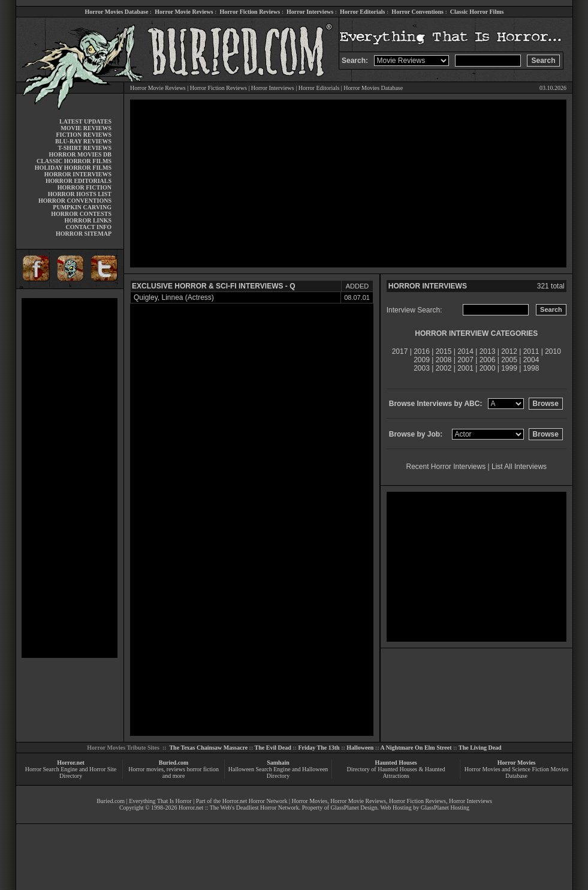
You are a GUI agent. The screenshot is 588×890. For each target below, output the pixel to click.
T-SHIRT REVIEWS (85, 148)
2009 (422, 360)
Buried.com (174, 763)
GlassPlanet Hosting (445, 808)
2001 (465, 368)
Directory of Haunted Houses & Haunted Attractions (396, 772)
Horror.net (71, 763)
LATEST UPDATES (85, 121)
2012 (509, 351)
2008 (444, 360)
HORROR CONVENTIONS (75, 201)
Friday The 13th (319, 748)
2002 (444, 368)
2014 (465, 351)
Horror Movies (517, 763)
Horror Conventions (417, 12)
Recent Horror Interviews (446, 467)
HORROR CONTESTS (81, 214)
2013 (488, 351)
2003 (422, 368)
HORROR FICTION (85, 187)
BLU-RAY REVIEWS (83, 141)
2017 (400, 351)
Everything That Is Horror (160, 801)
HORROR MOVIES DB (80, 154)
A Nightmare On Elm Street (416, 748)
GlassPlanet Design (354, 808)
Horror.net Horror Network (255, 801)
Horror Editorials (362, 12)
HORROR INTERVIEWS (78, 174)
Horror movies (146, 769)
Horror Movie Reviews (184, 12)
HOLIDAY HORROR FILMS (73, 168)
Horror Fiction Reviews (250, 12)
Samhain (278, 763)
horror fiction (203, 769)
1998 (531, 368)
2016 (422, 351)
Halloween (360, 748)
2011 (531, 351)
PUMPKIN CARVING (82, 207)
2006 (488, 360)
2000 (488, 368)
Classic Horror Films (477, 12)
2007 (465, 360)
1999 (509, 368)
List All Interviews (519, 467)
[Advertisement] (70, 478)
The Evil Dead (273, 748)
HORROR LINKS (88, 220)
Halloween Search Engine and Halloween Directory (278, 772)
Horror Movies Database (117, 12)
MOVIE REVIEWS (86, 128)
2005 (509, 360)
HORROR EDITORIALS (79, 181)
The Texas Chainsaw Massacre (208, 748)
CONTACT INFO (88, 227)
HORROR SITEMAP (84, 234)
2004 (531, 360)
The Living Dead (480, 748)
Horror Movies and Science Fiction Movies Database (517, 772)
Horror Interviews (310, 12)
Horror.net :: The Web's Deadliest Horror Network (239, 808)
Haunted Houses (396, 763)
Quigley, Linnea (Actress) (174, 297)
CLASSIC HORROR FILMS (74, 161)
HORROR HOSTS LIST (80, 194)
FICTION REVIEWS (84, 135)
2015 (444, 351)
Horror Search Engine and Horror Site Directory (71, 772)
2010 (553, 351)
